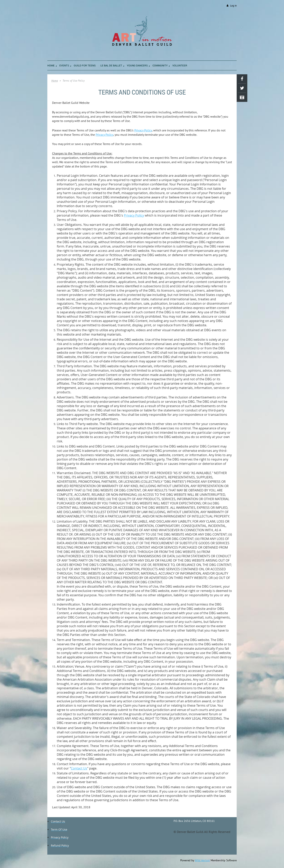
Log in (233, 6)
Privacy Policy (143, 130)
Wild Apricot (202, 860)
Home (55, 81)
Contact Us (79, 768)
